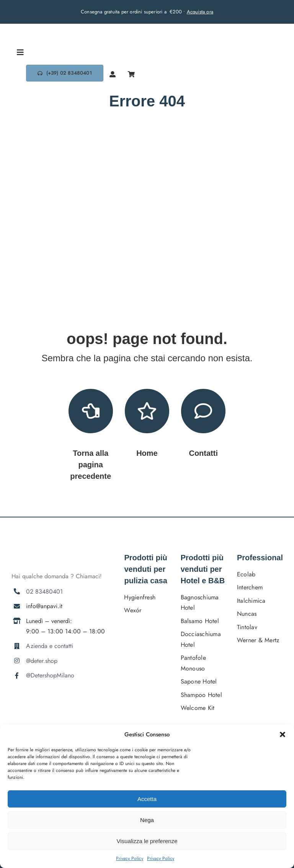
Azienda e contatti (50, 646)
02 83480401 (44, 591)
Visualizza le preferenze (147, 841)
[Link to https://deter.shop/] (147, 411)
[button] (283, 734)
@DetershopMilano (50, 675)
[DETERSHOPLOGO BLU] (40, 27)
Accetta (147, 799)
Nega (147, 820)
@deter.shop (42, 661)
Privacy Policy (130, 858)
